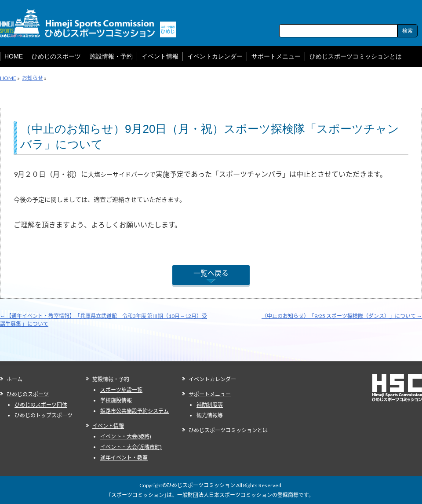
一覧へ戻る (211, 273)
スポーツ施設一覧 (121, 390)
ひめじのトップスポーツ (44, 415)
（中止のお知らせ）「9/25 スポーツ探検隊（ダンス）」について (342, 316)
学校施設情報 (116, 400)
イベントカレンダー (212, 379)
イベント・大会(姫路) (126, 436)
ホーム (15, 379)
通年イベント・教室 (124, 458)
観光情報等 (210, 415)
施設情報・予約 (111, 379)
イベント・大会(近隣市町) (131, 447)
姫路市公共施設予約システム (135, 411)
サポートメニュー (210, 394)
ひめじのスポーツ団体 (41, 405)
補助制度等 (210, 405)
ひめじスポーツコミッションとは (228, 430)
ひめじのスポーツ (28, 394)
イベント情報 (108, 426)
